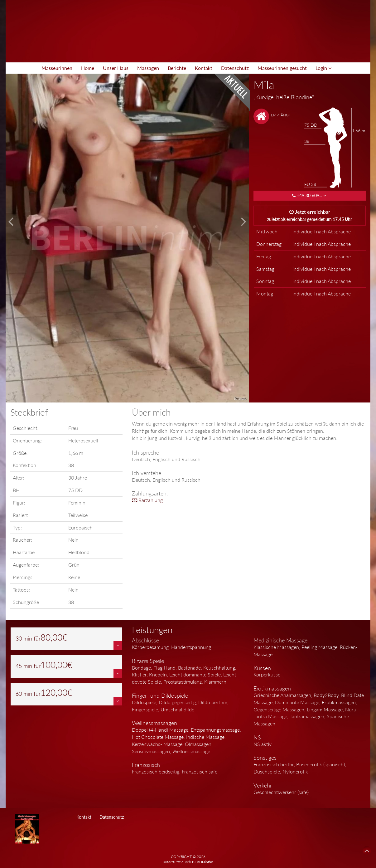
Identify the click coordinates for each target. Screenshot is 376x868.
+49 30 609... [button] (310, 195)
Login (323, 68)
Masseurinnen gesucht (282, 68)
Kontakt (204, 68)
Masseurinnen (57, 68)
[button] (118, 646)
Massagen (148, 68)
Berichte (177, 68)
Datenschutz (235, 68)
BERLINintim (203, 862)
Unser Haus (116, 68)
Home (88, 68)
